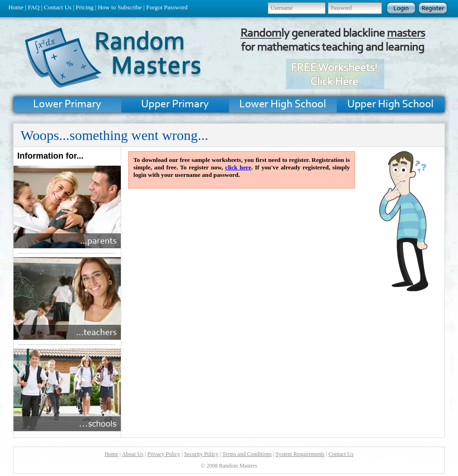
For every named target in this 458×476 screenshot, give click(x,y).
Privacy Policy (164, 454)
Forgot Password (167, 7)
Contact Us (58, 7)
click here (238, 167)
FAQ (33, 7)
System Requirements (300, 454)
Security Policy (201, 454)
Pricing (84, 7)
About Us (132, 454)
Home (16, 7)
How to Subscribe (120, 7)
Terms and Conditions (247, 454)
